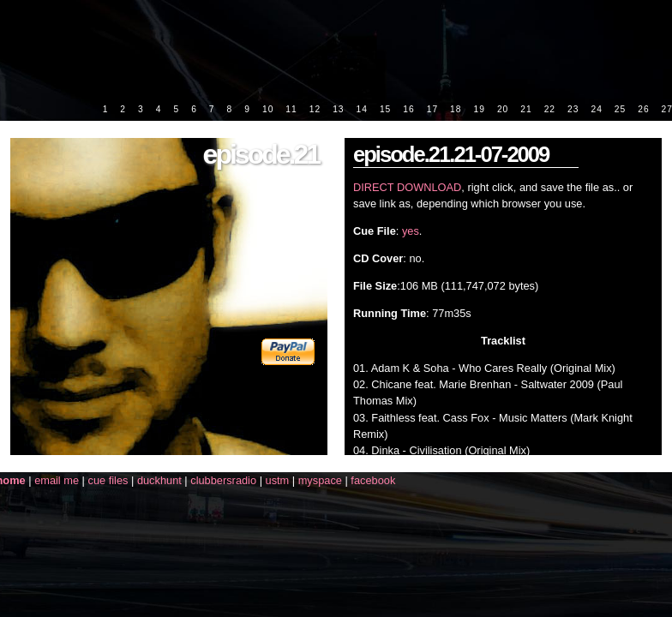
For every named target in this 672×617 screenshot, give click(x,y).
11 (291, 109)
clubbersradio (223, 480)
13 (338, 109)
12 (315, 109)
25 (620, 109)
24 (596, 109)
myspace (320, 480)
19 (479, 109)
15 (385, 109)
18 (456, 109)
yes (411, 231)
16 (408, 109)
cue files (108, 480)
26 (643, 109)
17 (432, 109)
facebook (373, 480)
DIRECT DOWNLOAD (407, 187)
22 (550, 109)
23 (573, 109)
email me (57, 480)
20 (503, 109)
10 (268, 109)
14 (362, 109)
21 (526, 109)
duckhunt (159, 480)
